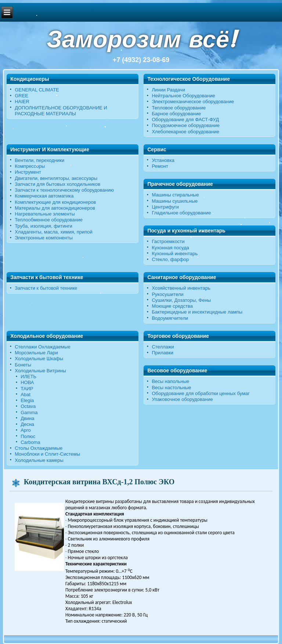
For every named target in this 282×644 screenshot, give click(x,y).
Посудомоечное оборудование (185, 125)
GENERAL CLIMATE (37, 90)
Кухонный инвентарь (175, 254)
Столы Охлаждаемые (39, 448)
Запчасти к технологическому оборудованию (64, 190)
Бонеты (23, 365)
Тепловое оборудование (179, 108)
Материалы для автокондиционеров (55, 208)
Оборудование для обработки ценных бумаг (201, 393)
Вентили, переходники (39, 160)
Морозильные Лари (36, 353)
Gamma (29, 413)
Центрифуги (165, 207)
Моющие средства (172, 306)
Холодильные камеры (39, 460)
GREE (21, 96)
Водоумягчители (170, 318)
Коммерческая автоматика (44, 196)
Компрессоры (30, 166)
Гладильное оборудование (181, 213)
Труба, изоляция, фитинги (44, 226)
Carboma (30, 442)
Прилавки (162, 353)
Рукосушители (167, 294)
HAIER (22, 102)
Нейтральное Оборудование (183, 96)
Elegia (27, 400)
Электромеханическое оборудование (193, 102)
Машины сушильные (175, 201)
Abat (26, 395)
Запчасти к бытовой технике (46, 288)
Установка (163, 160)
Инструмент (28, 172)
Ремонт (160, 166)
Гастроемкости (168, 241)
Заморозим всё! (141, 39)
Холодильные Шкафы (39, 359)
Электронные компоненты (44, 238)
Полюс (28, 436)
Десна (27, 424)
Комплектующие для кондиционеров (55, 202)
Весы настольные (171, 388)
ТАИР (27, 389)
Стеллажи (163, 347)
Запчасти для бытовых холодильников (57, 184)
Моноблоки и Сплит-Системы (47, 454)
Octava (28, 406)
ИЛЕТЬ (28, 377)
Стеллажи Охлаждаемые (43, 347)
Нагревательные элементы (45, 214)
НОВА (27, 382)
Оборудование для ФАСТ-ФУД (185, 120)
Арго (26, 430)
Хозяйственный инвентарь (181, 288)
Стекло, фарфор (170, 259)
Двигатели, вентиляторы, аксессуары (56, 178)
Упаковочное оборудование (182, 399)
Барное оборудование (176, 114)
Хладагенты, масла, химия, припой (54, 232)
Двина (27, 418)
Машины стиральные (175, 195)
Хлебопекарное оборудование (185, 132)
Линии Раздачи (168, 90)
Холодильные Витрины (40, 371)
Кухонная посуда (170, 248)
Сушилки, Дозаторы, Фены (181, 300)
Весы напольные (170, 381)
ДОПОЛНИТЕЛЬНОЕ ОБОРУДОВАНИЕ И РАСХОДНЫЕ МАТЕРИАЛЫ (61, 111)
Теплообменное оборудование (49, 220)
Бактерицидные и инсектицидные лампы (197, 312)
